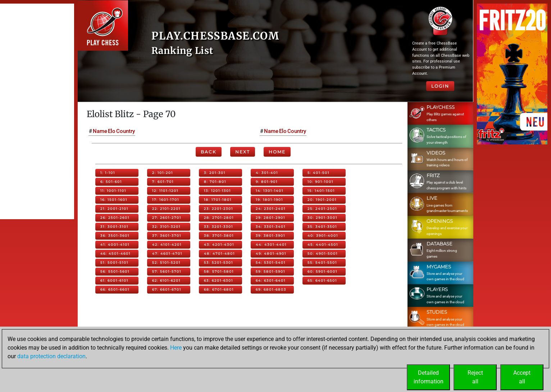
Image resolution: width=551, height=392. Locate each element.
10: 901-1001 (320, 182)
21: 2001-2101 (114, 209)
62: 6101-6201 (166, 280)
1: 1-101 (108, 173)
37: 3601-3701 (167, 236)
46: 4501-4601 (115, 253)
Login (440, 86)
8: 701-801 (215, 182)
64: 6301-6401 (271, 280)
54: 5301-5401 (271, 262)
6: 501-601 (111, 182)
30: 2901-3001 (322, 218)
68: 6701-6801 (219, 289)
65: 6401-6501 (322, 280)
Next (243, 152)
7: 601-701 (163, 182)
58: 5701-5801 (219, 271)
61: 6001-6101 (114, 280)
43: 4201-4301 (219, 245)
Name (100, 131)
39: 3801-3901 (270, 236)
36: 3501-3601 (115, 236)
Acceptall (522, 377)
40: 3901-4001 (323, 236)
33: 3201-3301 (218, 227)
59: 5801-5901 (270, 271)
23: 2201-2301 (218, 209)
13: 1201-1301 (217, 191)
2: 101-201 (163, 173)
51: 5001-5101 (114, 262)
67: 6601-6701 (167, 289)
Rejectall (475, 377)
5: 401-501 (318, 173)
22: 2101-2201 (166, 209)
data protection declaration (51, 356)
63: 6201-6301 (218, 280)
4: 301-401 (267, 173)
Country (126, 131)
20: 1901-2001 (322, 200)
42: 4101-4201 (167, 245)
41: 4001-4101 (115, 245)
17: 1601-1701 (166, 200)
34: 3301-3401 (271, 227)
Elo (112, 131)
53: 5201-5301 (218, 262)
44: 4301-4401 (271, 245)
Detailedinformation (429, 377)
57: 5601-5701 (167, 271)
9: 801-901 (267, 182)
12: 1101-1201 (165, 191)
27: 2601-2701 (167, 218)
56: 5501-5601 (115, 271)
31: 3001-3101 (114, 227)
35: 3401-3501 (322, 227)
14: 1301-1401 (270, 191)
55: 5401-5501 (322, 262)
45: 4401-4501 (323, 245)
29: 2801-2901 (270, 218)
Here (176, 348)
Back (209, 152)
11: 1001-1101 (113, 191)
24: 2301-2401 (271, 209)
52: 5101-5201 (166, 262)
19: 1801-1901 (269, 200)
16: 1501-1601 (114, 200)
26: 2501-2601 (115, 218)
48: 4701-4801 (219, 253)
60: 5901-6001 (322, 271)
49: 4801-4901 (271, 253)
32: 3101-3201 (166, 227)
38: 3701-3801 (219, 236)
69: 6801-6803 (271, 289)
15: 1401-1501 (321, 191)
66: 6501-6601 (115, 289)
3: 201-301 (215, 173)
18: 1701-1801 (218, 200)
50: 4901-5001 (323, 253)
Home (277, 152)
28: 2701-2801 (219, 218)
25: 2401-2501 (322, 209)
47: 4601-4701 (167, 253)
